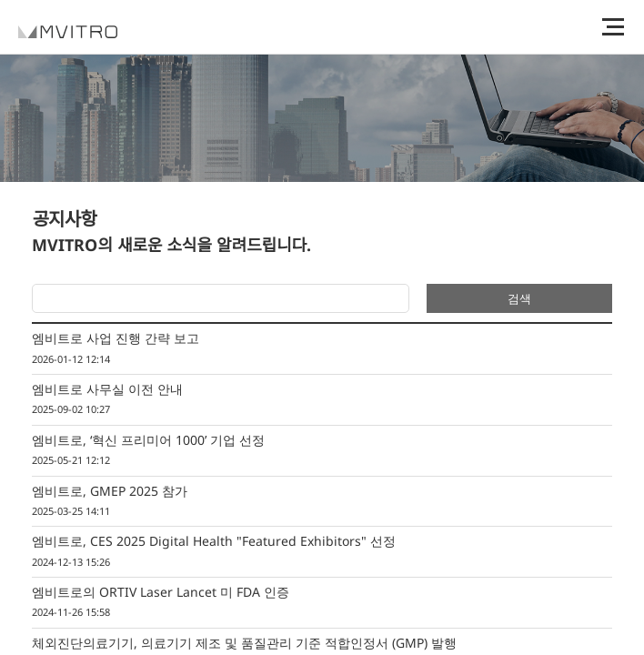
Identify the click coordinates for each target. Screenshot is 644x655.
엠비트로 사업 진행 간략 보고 (322, 349)
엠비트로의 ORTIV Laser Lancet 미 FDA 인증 (322, 603)
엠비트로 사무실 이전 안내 (322, 400)
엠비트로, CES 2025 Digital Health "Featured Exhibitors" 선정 (322, 552)
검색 (519, 298)
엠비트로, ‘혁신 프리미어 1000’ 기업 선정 (322, 451)
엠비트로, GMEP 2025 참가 (322, 502)
